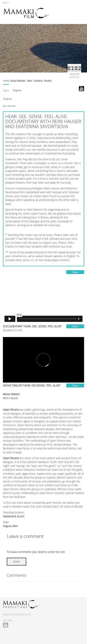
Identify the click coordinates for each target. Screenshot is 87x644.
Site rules (7, 620)
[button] (7, 99)
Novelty (48, 81)
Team (30, 81)
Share (75, 272)
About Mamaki (18, 81)
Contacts (38, 81)
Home (6, 81)
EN (6, 3)
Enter (17, 562)
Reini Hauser (11, 398)
